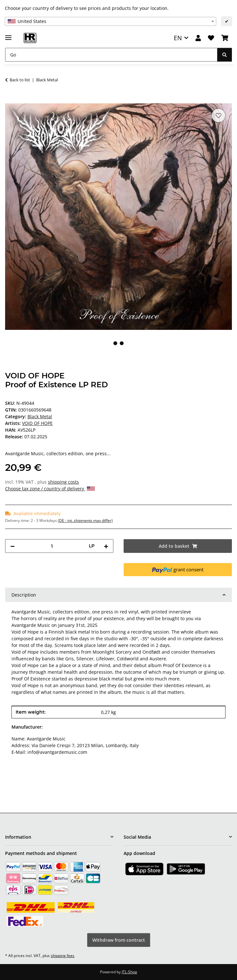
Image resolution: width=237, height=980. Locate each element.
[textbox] (111, 21)
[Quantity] (52, 546)
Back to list (20, 80)
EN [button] (178, 38)
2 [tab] (122, 343)
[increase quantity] (106, 546)
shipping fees (63, 956)
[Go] (111, 55)
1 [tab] (115, 343)
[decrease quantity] (12, 546)
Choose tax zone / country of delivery (50, 489)
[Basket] (225, 38)
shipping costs (63, 482)
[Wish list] (211, 38)
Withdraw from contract (119, 940)
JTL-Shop (129, 972)
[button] (198, 38)
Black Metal (40, 416)
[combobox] (111, 21)
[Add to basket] (10, 100)
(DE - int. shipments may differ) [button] (85, 520)
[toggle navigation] (8, 35)
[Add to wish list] (218, 115)
